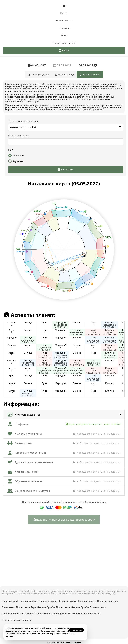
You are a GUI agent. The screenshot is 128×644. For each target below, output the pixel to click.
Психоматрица (64, 75)
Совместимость (64, 20)
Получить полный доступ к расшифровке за (64, 520)
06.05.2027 (88, 65)
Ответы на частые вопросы (17, 620)
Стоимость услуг (68, 601)
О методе (64, 28)
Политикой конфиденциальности (21, 634)
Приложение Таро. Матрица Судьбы (36, 607)
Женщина (16, 156)
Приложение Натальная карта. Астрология (25, 614)
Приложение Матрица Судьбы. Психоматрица (81, 607)
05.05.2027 (63, 65)
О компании (8, 607)
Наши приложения (64, 43)
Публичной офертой (65, 631)
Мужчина (16, 161)
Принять (77, 630)
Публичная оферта (48, 601)
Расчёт (64, 13)
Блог (64, 35)
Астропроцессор (58, 614)
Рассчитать (66, 169)
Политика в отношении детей (84, 614)
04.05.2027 (37, 65)
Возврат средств (87, 601)
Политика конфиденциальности (19, 601)
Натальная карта (90, 75)
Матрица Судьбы (38, 75)
